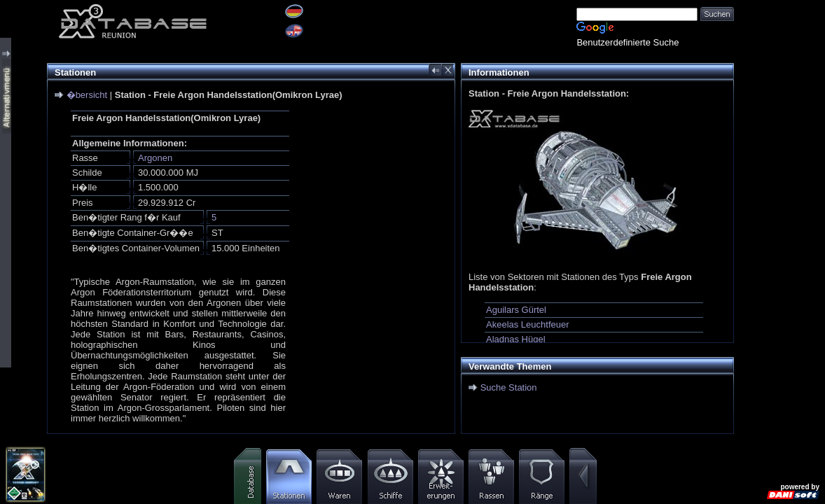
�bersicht (87, 95)
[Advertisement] (779, 210)
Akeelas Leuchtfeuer (528, 324)
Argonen (155, 158)
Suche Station (509, 387)
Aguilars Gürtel (516, 310)
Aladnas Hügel (516, 339)
